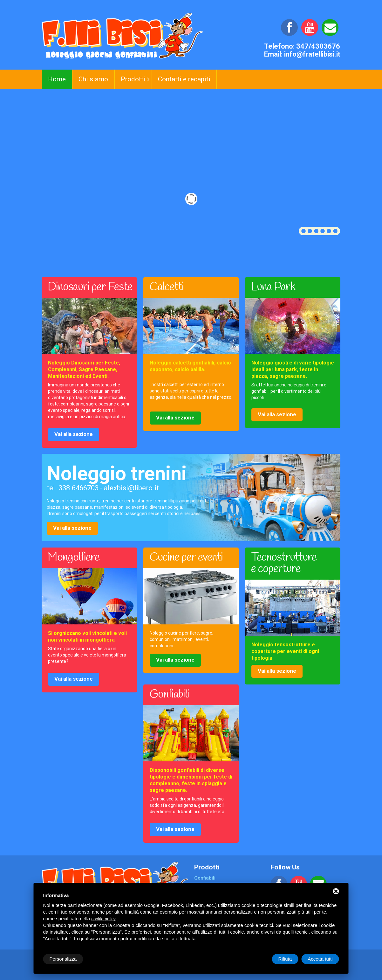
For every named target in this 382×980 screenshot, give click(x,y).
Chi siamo (93, 79)
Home (57, 79)
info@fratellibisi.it (312, 54)
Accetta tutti (320, 959)
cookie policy (103, 919)
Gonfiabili (205, 878)
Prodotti (133, 79)
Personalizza (63, 959)
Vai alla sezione (74, 434)
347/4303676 (318, 46)
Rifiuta (285, 959)
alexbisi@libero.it (131, 488)
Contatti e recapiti (184, 79)
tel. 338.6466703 (73, 488)
